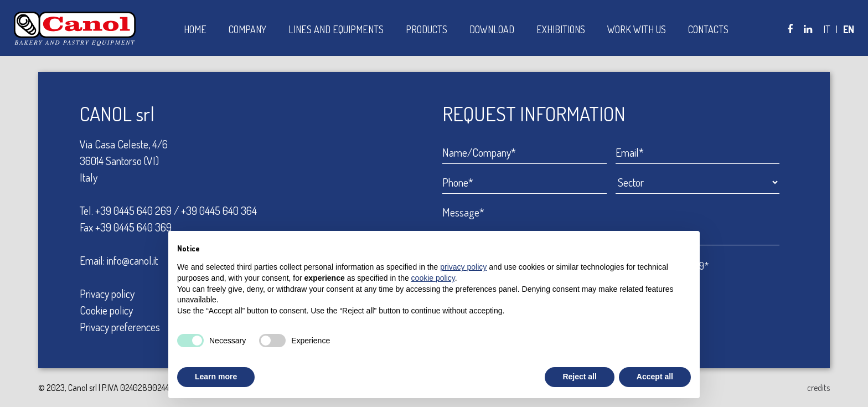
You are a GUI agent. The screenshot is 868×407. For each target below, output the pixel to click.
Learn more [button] (216, 377)
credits (818, 388)
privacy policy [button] (463, 267)
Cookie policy (106, 310)
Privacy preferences (120, 327)
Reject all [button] (579, 377)
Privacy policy (107, 293)
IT (827, 29)
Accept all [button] (655, 377)
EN (849, 29)
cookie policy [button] (433, 278)
